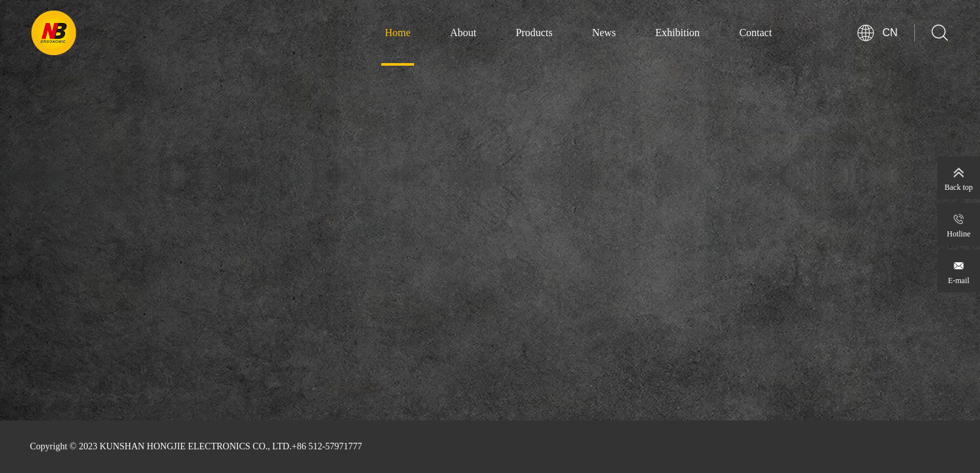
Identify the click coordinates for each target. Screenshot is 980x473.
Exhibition (678, 33)
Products (534, 33)
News (604, 33)
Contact (756, 33)
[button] (354, 401)
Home (398, 33)
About (463, 33)
